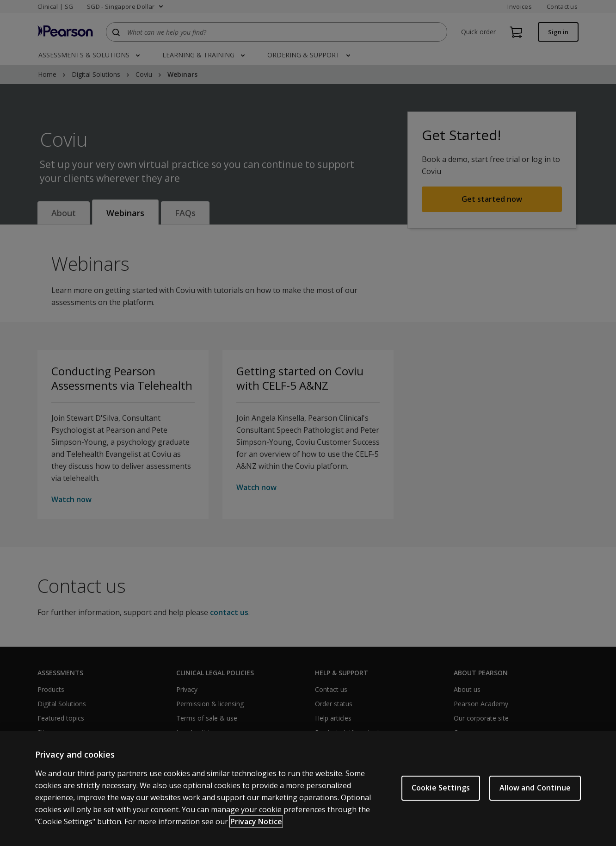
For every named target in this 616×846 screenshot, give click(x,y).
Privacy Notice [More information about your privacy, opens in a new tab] (256, 821)
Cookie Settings (441, 788)
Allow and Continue (535, 788)
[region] (308, 788)
